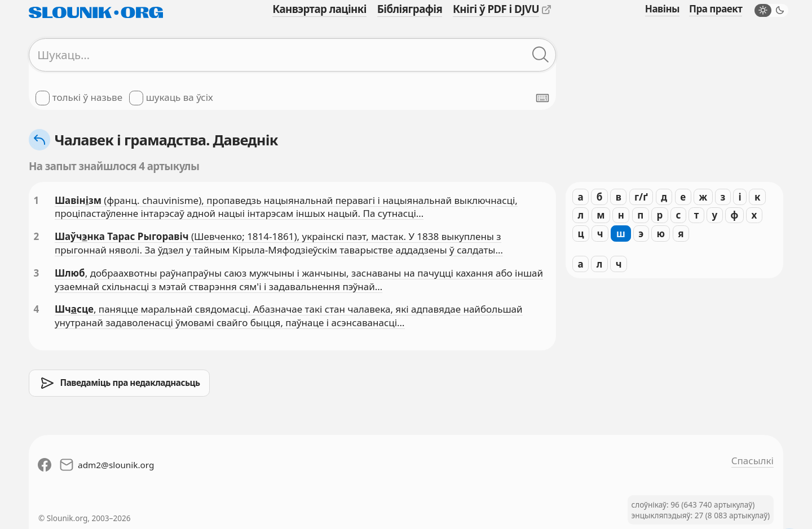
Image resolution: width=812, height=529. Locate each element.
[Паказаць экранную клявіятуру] (542, 98)
